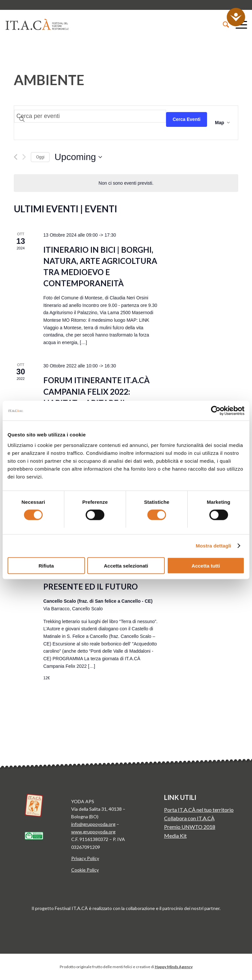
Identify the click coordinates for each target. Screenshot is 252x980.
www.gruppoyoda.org (93, 832)
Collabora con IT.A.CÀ (189, 818)
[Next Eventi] (24, 157)
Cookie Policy (85, 870)
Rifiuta (46, 565)
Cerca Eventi (187, 119)
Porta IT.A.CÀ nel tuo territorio (199, 810)
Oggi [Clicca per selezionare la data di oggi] (40, 157)
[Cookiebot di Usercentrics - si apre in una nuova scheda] (216, 411)
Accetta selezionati (126, 565)
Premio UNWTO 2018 (190, 827)
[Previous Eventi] (16, 157)
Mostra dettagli (213, 546)
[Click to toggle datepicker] (78, 157)
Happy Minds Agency (174, 967)
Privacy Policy (85, 858)
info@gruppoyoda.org (93, 824)
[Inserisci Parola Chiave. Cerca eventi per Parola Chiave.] (90, 116)
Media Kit (175, 836)
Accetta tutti (206, 565)
